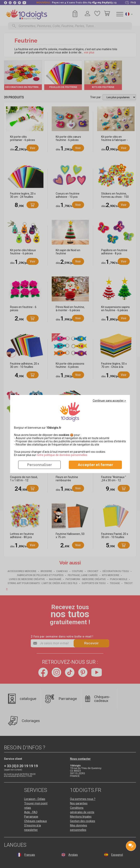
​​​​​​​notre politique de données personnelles (62, 455)
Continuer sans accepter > (109, 401)
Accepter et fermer (95, 465)
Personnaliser (40, 465)
